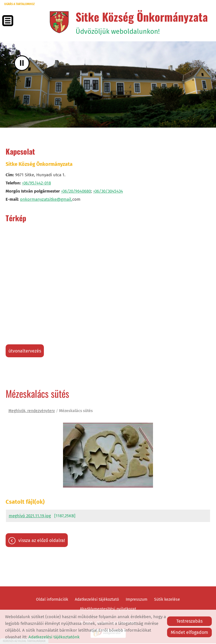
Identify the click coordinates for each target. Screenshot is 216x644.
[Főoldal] (58, 22)
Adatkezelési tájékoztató (97, 600)
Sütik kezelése (167, 600)
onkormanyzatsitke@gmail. (46, 200)
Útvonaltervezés (25, 351)
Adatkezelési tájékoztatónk (54, 637)
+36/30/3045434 (108, 191)
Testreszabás (189, 621)
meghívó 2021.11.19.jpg (30, 516)
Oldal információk (52, 600)
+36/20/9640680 (76, 191)
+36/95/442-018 (36, 183)
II (22, 63)
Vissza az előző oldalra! (42, 541)
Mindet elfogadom (189, 632)
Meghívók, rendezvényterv (32, 411)
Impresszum (137, 600)
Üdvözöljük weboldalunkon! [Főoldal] (141, 22)
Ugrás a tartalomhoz (19, 4)
